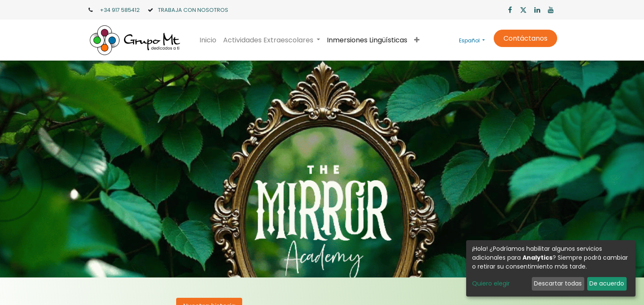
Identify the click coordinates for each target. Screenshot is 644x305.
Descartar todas (558, 283)
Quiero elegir (491, 283)
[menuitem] (208, 40)
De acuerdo (607, 283)
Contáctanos (525, 38)
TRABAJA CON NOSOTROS (193, 10)
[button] (417, 40)
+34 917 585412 (120, 10)
